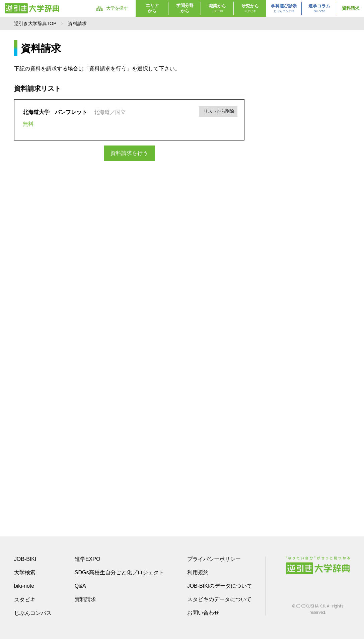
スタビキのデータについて (219, 599)
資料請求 (351, 8)
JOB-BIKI (25, 559)
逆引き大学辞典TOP (35, 23)
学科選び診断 (284, 8)
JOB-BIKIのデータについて (220, 586)
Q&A (80, 586)
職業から (217, 8)
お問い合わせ (203, 613)
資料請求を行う (129, 153)
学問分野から (185, 8)
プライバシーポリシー (214, 559)
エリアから (152, 8)
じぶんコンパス (33, 613)
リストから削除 (219, 111)
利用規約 (198, 572)
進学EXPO (87, 559)
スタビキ (25, 599)
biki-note (24, 586)
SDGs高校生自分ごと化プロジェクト (119, 572)
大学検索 (25, 572)
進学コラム (319, 8)
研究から (250, 8)
